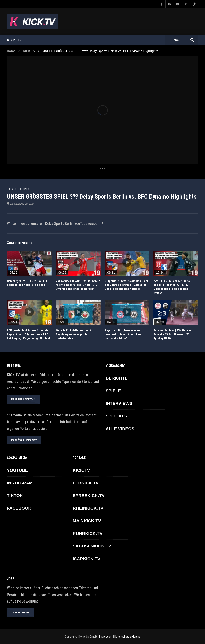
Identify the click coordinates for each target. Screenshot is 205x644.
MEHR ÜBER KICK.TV (23, 399)
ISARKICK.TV (86, 559)
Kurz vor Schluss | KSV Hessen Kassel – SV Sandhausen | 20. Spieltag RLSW (173, 334)
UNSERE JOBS (20, 613)
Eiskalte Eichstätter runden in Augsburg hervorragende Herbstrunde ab (74, 334)
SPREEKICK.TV (89, 495)
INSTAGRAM (20, 483)
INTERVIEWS (119, 403)
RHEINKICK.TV (88, 508)
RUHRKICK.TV (87, 533)
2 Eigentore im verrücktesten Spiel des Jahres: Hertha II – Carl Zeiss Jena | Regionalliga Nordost (126, 285)
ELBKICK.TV (86, 483)
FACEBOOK (19, 508)
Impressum (105, 637)
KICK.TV (29, 51)
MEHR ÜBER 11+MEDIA (24, 440)
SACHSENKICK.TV (92, 546)
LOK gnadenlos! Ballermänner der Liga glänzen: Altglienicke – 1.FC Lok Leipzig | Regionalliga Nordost (28, 334)
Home (11, 51)
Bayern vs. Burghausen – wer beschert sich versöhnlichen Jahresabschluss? (123, 334)
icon (29, 262)
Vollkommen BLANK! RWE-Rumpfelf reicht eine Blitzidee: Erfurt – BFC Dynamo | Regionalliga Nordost (78, 285)
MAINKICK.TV (87, 521)
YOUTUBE (18, 470)
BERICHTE (117, 378)
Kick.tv (14, 40)
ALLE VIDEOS (120, 429)
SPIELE (113, 391)
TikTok (15, 495)
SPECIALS (24, 189)
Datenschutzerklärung (127, 637)
